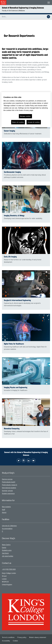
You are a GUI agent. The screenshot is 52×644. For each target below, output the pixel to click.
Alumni (4, 513)
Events (4, 548)
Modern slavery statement (38, 637)
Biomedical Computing (12, 429)
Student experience (8, 494)
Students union (7, 550)
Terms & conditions (8, 637)
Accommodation (7, 529)
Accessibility (6, 641)
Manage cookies (25, 116)
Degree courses (7, 479)
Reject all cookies (18, 122)
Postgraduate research (10, 485)
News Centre (6, 545)
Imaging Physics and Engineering (16, 387)
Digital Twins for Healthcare (14, 344)
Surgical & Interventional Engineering (17, 300)
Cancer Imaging (9, 131)
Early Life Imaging (10, 257)
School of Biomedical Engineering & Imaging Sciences (23, 8)
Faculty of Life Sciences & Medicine (13, 11)
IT (3, 531)
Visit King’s (5, 553)
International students (9, 488)
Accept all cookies (34, 122)
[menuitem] (26, 479)
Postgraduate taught (9, 482)
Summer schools (7, 491)
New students (6, 507)
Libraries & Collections (9, 526)
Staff (4, 510)
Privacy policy (22, 637)
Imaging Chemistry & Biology (14, 216)
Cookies (15, 641)
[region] (26, 110)
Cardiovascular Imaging (12, 172)
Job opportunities (8, 556)
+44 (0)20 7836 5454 (9, 569)
